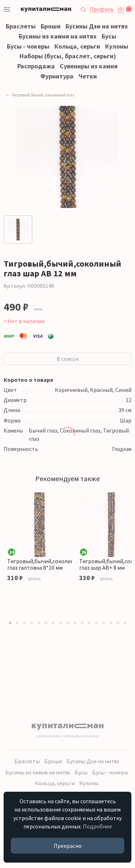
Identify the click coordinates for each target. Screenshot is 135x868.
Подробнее (97, 826)
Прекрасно (68, 846)
